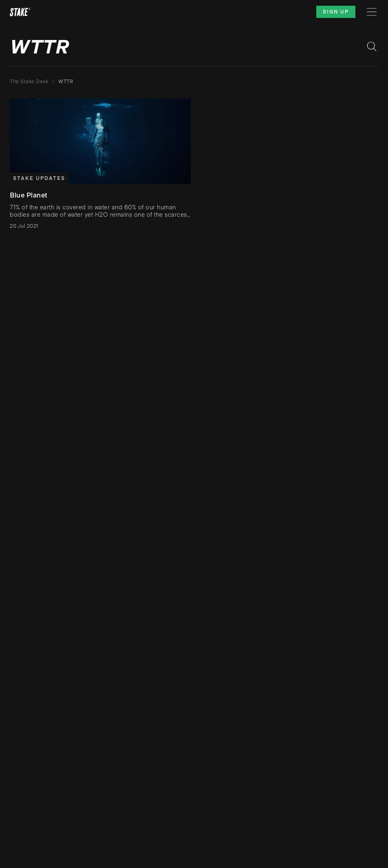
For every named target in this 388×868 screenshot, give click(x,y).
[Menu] (372, 12)
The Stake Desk (29, 82)
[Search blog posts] (372, 47)
